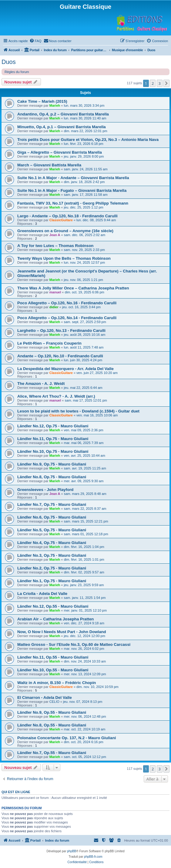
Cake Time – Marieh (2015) (42, 101)
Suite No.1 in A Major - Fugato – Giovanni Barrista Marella (72, 190)
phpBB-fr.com (93, 857)
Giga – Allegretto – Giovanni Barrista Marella (60, 152)
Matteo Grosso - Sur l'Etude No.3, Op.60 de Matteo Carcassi (74, 644)
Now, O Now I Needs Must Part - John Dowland (62, 632)
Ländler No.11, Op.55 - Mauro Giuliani (53, 657)
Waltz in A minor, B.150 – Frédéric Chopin (57, 683)
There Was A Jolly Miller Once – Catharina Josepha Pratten (73, 288)
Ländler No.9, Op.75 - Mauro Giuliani (52, 464)
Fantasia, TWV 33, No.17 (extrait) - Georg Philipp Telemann (73, 203)
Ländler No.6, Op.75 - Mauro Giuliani (52, 517)
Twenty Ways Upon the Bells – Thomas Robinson (64, 258)
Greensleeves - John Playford (45, 490)
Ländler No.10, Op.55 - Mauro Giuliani (53, 670)
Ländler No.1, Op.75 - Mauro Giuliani (52, 581)
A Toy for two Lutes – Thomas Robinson (55, 246)
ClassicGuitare (61, 220)
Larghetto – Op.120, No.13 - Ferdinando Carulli (61, 331)
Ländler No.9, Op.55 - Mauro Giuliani (52, 712)
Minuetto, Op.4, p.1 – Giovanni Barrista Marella (62, 127)
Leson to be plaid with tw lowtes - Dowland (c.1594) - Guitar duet (78, 411)
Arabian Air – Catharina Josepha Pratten (55, 619)
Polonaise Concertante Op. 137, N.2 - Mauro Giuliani (67, 738)
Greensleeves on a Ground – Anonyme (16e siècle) (65, 231)
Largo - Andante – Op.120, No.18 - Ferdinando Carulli (67, 216)
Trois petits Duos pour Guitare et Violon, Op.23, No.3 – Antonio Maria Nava (88, 140)
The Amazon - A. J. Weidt (41, 384)
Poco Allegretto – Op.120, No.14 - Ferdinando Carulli (67, 318)
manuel (55, 292)
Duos (9, 62)
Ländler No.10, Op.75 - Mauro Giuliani (53, 451)
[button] (166, 83)
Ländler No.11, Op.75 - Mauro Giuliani (53, 439)
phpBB (72, 851)
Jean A (55, 235)
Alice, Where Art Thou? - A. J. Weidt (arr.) (56, 396)
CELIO (54, 702)
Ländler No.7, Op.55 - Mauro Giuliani (52, 753)
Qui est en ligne (16, 792)
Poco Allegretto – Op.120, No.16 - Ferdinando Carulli (67, 303)
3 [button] (160, 83)
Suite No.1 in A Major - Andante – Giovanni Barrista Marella (73, 178)
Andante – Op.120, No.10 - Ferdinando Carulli (60, 356)
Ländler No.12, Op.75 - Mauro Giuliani (53, 426)
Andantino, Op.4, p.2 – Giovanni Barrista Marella (63, 114)
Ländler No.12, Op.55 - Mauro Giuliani (53, 606)
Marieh (55, 105)
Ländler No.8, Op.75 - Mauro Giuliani (52, 477)
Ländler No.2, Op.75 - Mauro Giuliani (52, 568)
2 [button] (153, 83)
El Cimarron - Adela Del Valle (45, 698)
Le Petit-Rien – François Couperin (49, 343)
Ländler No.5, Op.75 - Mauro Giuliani (52, 530)
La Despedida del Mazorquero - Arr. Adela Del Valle (65, 369)
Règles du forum (17, 72)
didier (54, 307)
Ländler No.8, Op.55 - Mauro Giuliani (52, 725)
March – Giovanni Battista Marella (49, 165)
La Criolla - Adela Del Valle (42, 594)
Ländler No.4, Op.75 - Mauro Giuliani (52, 543)
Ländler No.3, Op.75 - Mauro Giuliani (52, 555)
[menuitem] (35, 41)
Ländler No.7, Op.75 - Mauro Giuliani (52, 504)
